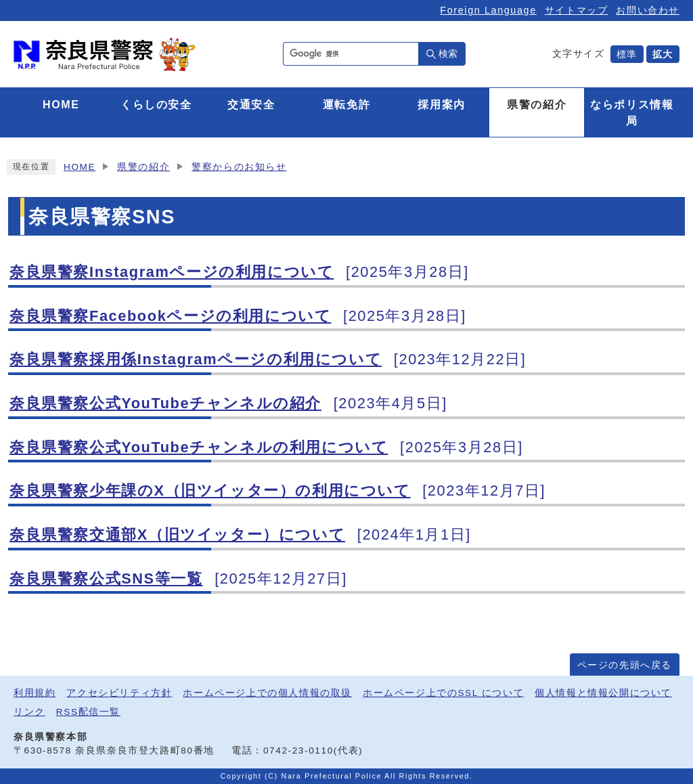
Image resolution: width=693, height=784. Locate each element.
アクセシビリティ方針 (119, 693)
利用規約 (35, 693)
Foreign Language (488, 10)
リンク (29, 712)
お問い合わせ (648, 10)
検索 (448, 53)
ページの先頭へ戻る (625, 665)
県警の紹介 (143, 167)
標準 (627, 54)
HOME (80, 167)
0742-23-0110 (298, 750)
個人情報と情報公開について (603, 693)
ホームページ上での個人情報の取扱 (267, 693)
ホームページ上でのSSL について (443, 693)
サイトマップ (577, 10)
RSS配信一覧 (88, 712)
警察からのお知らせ (239, 167)
